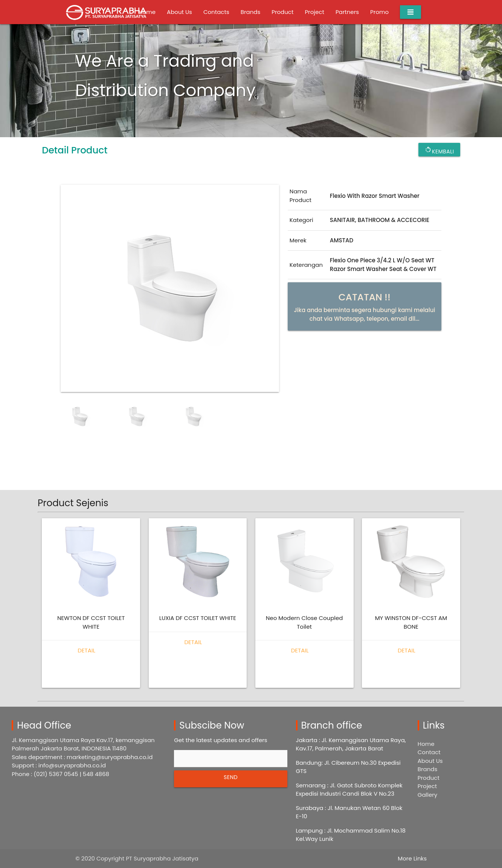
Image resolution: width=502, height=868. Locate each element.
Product (282, 12)
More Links (412, 858)
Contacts (216, 12)
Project (314, 12)
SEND (231, 777)
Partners (347, 12)
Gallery (428, 795)
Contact (429, 752)
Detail (86, 650)
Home (426, 744)
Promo (379, 12)
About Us (179, 12)
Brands (251, 12)
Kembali (439, 150)
